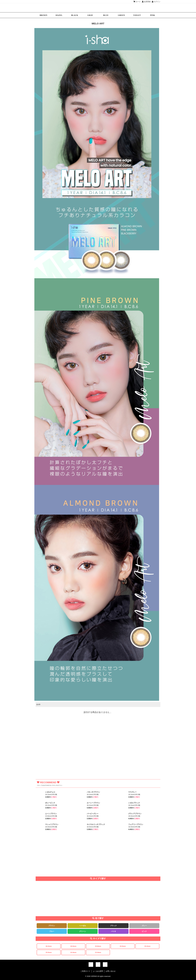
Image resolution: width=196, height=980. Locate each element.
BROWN (43, 15)
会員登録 (146, 2)
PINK (153, 15)
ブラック (113, 926)
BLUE (106, 15)
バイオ (113, 931)
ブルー (52, 931)
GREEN (121, 15)
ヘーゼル (83, 926)
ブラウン (52, 926)
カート (137, 2)
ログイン (156, 2)
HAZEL (59, 15)
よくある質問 (98, 971)
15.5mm (123, 946)
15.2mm (147, 946)
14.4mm (73, 952)
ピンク (144, 931)
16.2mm (49, 946)
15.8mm (98, 946)
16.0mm (73, 946)
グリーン (83, 931)
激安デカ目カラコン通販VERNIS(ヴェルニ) (98, 8)
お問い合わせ (111, 971)
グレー (144, 926)
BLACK (75, 15)
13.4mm (98, 952)
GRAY (90, 15)
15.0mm (49, 952)
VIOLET (137, 15)
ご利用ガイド (85, 971)
